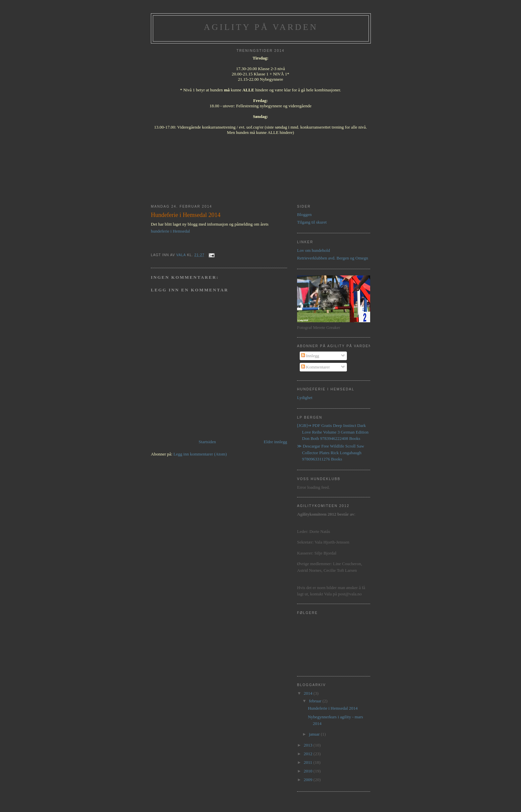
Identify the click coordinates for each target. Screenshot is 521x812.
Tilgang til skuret (312, 222)
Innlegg (310, 356)
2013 (309, 745)
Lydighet (305, 398)
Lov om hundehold (313, 250)
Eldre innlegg (275, 442)
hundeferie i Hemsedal (170, 231)
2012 (309, 754)
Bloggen (304, 214)
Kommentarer (315, 367)
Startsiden (207, 442)
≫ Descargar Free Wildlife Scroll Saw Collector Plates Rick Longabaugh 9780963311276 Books (331, 453)
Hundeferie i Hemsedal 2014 (333, 708)
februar (316, 701)
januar (315, 734)
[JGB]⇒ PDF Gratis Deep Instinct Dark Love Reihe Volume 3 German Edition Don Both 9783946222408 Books (333, 432)
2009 (309, 780)
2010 (309, 771)
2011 (309, 762)
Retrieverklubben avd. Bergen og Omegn (333, 258)
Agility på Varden (261, 27)
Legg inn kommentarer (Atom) (200, 454)
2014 (309, 693)
